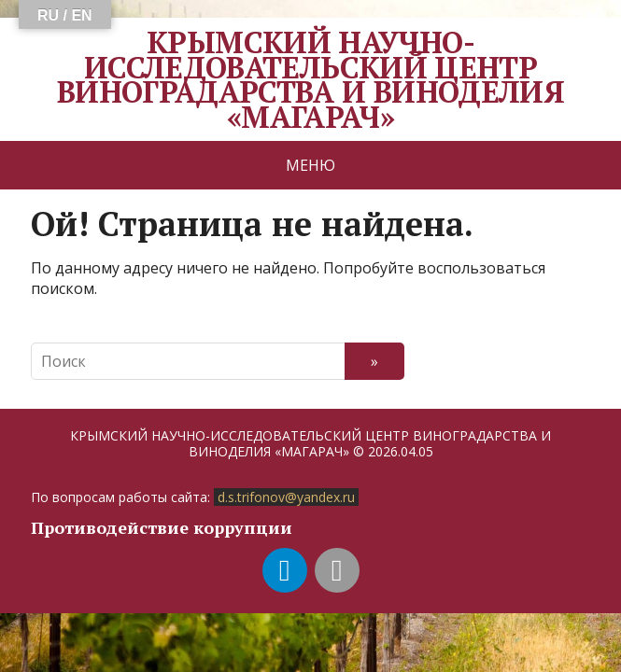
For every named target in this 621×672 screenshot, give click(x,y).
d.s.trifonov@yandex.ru (286, 497)
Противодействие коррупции (162, 527)
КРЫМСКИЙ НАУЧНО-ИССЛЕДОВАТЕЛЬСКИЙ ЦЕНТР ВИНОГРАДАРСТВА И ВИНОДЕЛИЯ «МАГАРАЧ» (310, 79)
